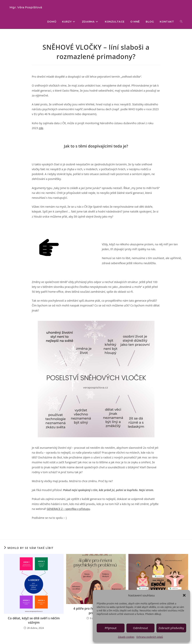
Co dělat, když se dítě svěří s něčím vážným (34, 620)
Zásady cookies (126, 637)
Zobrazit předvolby (171, 628)
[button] (184, 595)
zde (41, 128)
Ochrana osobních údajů (150, 637)
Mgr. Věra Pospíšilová (26, 7)
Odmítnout (141, 628)
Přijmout (111, 628)
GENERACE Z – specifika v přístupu (68, 509)
